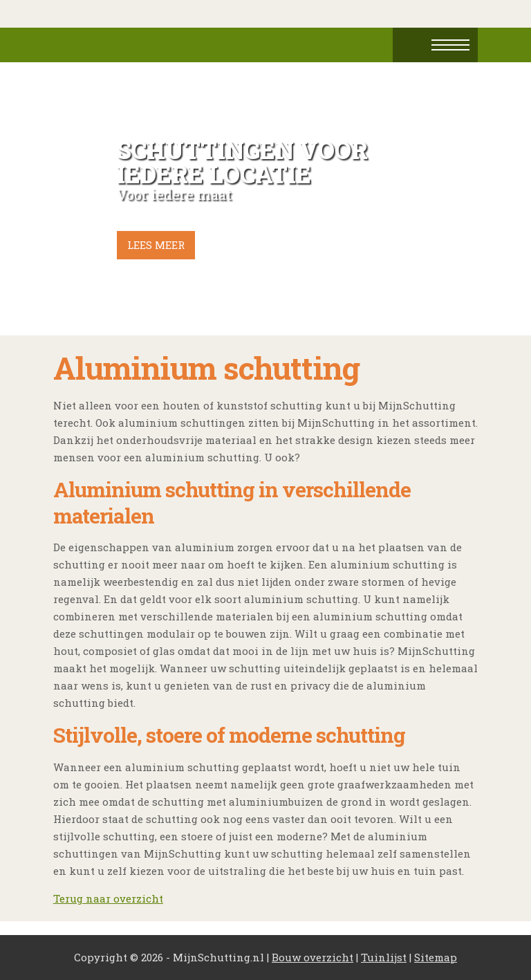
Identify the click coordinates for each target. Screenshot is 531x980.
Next (460, 199)
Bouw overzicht (313, 957)
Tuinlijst (384, 957)
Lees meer (156, 245)
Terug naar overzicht (108, 898)
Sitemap (436, 957)
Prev (71, 199)
